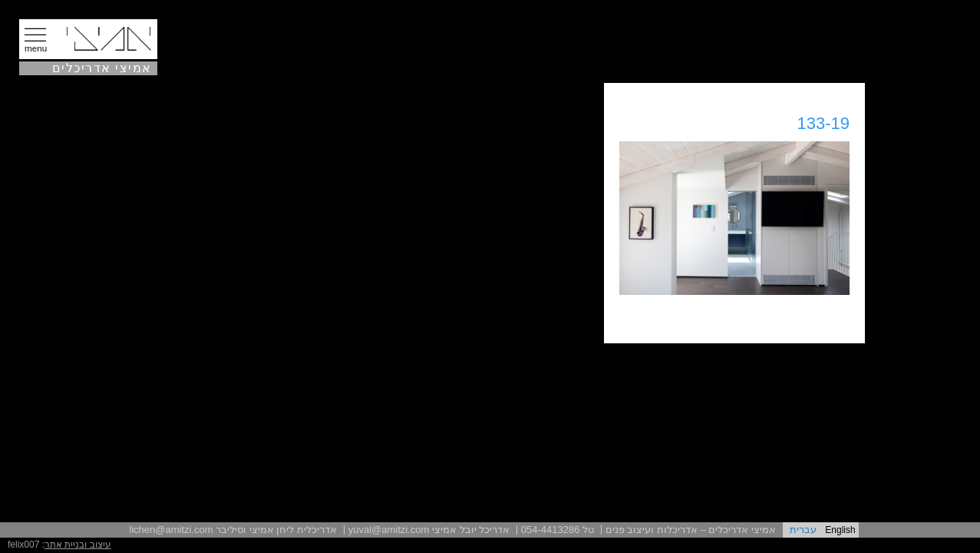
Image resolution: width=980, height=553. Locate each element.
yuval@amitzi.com (389, 530)
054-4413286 (551, 530)
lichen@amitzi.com (171, 530)
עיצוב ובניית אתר (78, 545)
